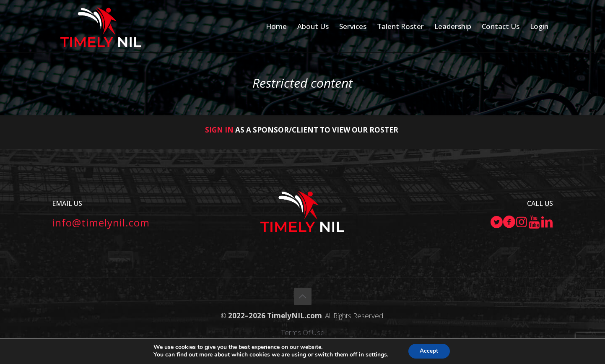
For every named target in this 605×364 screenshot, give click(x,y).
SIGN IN (219, 130)
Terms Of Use (303, 332)
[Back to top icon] (303, 296)
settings (375, 355)
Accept (429, 351)
